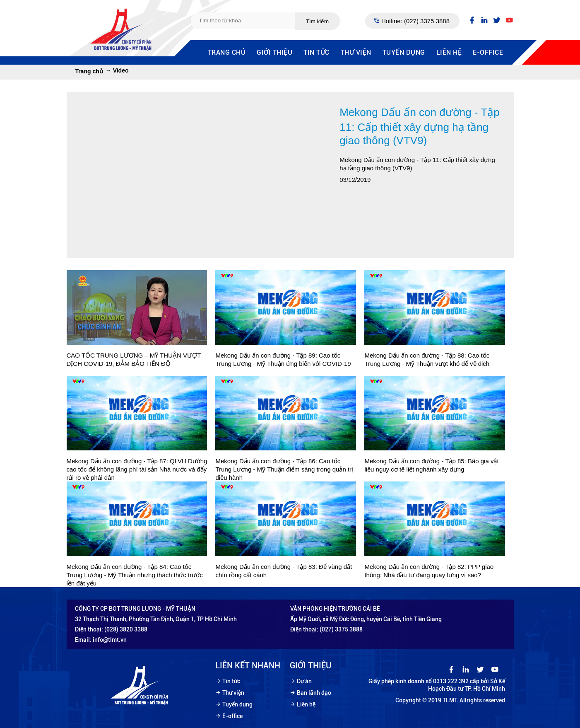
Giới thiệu (274, 52)
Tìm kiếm (317, 21)
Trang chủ (227, 52)
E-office (488, 52)
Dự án (304, 681)
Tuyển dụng (404, 52)
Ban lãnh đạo (314, 693)
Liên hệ (449, 52)
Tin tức (316, 52)
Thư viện (356, 52)
